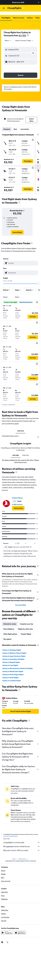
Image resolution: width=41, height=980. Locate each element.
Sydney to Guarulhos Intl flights (13, 656)
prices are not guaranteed (10, 833)
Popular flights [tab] (26, 631)
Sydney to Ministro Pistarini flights (14, 650)
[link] (17, 229)
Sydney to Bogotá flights (11, 659)
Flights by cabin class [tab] (25, 625)
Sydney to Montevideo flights (13, 668)
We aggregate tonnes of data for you (22, 843)
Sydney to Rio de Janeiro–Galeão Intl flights (18, 665)
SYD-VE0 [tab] (16, 452)
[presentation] (28, 32)
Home (14, 855)
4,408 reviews (17, 501)
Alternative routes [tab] (10, 620)
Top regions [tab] (7, 636)
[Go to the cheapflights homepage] (16, 8)
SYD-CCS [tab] (21, 427)
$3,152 (22, 32)
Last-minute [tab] (25, 126)
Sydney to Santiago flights (12, 646)
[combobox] (8, 37)
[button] (39, 2)
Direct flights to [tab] (9, 625)
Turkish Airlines (17, 494)
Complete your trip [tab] (26, 620)
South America (22, 855)
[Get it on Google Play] (7, 929)
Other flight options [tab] (10, 631)
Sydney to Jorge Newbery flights (14, 653)
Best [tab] (15, 126)
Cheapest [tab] (7, 126)
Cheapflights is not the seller (22, 839)
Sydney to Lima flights (10, 662)
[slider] (39, 280)
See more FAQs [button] (21, 602)
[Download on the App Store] (20, 929)
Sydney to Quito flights (10, 674)
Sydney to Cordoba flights (12, 677)
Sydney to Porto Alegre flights (13, 671)
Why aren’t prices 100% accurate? (22, 847)
